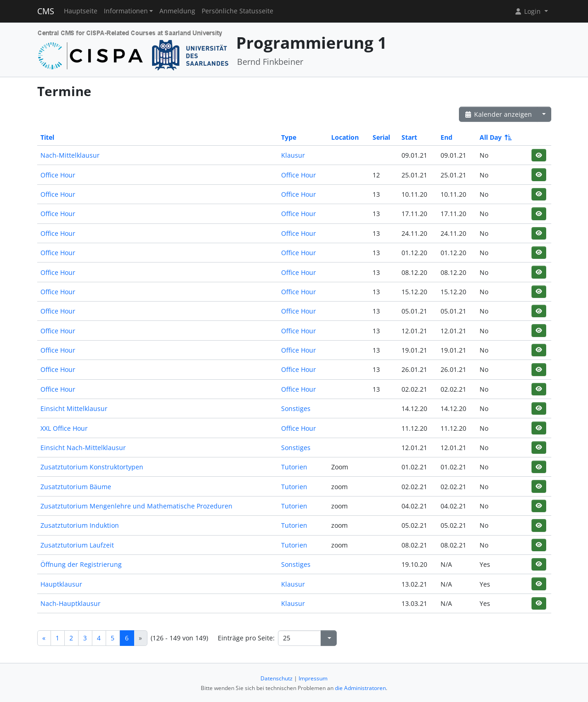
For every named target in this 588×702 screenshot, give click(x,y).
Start (409, 137)
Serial (381, 137)
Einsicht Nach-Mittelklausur (83, 448)
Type (289, 137)
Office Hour (58, 175)
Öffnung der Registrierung (81, 564)
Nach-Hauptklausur (71, 603)
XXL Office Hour (64, 428)
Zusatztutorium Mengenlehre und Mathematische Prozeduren (136, 506)
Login (528, 11)
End (447, 137)
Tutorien (294, 467)
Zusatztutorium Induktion (80, 525)
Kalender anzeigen (498, 114)
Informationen (126, 11)
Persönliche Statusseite (237, 11)
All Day (495, 137)
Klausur (293, 155)
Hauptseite (81, 11)
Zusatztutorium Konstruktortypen (92, 467)
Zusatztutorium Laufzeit (77, 545)
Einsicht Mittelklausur (74, 408)
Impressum (313, 678)
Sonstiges (296, 408)
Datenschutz (277, 678)
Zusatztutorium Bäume (76, 487)
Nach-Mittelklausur (70, 155)
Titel (47, 137)
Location (345, 137)
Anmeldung (177, 11)
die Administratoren (360, 688)
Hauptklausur (61, 584)
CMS (46, 11)
